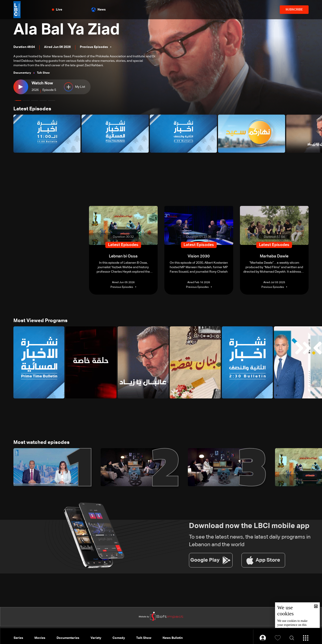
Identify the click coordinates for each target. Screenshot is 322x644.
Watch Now (42, 83)
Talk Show (144, 638)
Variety (96, 638)
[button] (18, 101)
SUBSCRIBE (294, 10)
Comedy (119, 638)
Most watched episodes (41, 443)
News (99, 10)
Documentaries (68, 638)
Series (18, 638)
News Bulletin (173, 638)
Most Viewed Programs (40, 321)
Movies (40, 638)
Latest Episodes (32, 109)
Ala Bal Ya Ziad (67, 30)
